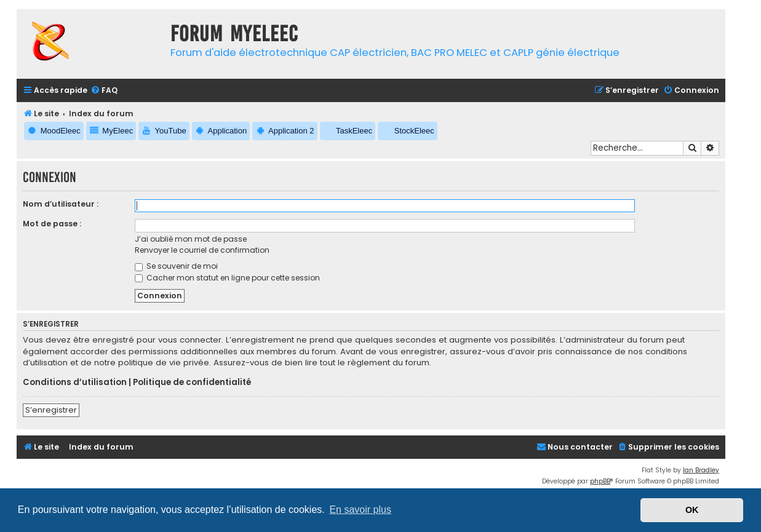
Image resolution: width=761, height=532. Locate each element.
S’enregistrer (51, 410)
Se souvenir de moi (176, 266)
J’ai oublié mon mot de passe (191, 239)
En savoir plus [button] (360, 510)
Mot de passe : (52, 224)
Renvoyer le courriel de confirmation (202, 250)
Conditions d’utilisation (75, 383)
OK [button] (692, 510)
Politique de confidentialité (192, 383)
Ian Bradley (701, 470)
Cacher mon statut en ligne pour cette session (227, 278)
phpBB (600, 481)
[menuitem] (104, 91)
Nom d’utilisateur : (61, 204)
